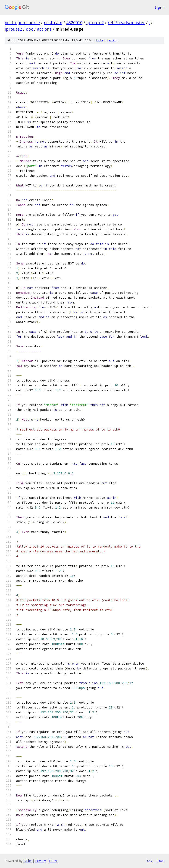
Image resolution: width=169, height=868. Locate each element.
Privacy (41, 861)
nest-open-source (22, 23)
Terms (53, 861)
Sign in (160, 7)
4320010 (74, 23)
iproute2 (95, 23)
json (161, 861)
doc (30, 29)
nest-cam (53, 23)
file (100, 40)
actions (44, 29)
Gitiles (28, 861)
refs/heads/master (126, 23)
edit (113, 40)
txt (150, 861)
